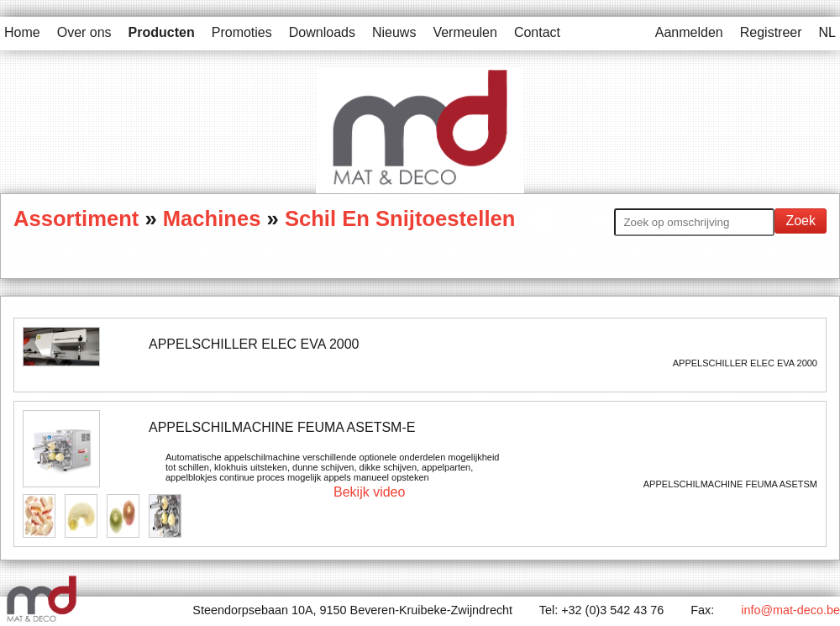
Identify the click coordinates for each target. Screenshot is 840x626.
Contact (537, 32)
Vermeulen (465, 32)
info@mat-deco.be (790, 610)
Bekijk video (369, 492)
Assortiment (79, 218)
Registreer (771, 32)
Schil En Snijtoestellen (400, 218)
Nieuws (394, 32)
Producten (162, 32)
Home (22, 32)
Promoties (242, 32)
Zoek (801, 221)
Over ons (84, 32)
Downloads (322, 32)
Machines (212, 218)
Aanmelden (689, 32)
